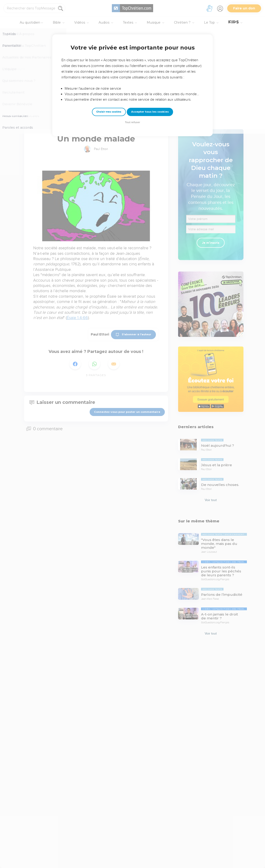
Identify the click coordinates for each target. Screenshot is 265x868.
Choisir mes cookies (109, 112)
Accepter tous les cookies (150, 112)
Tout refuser (132, 122)
